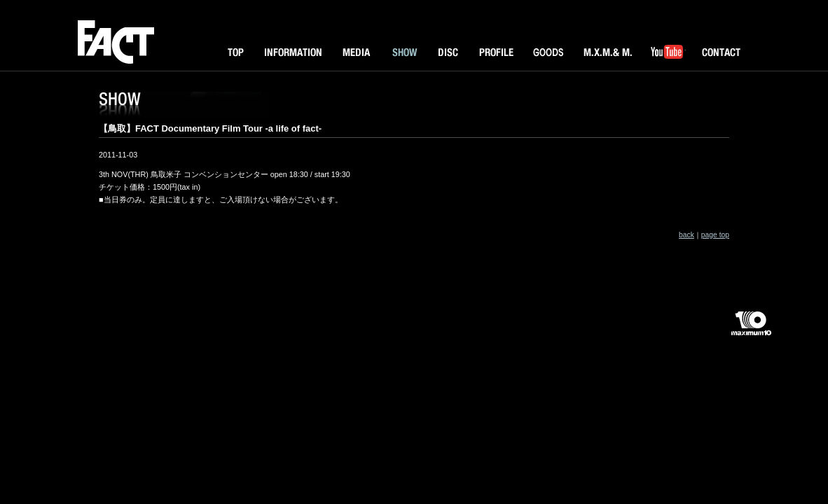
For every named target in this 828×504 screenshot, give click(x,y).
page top (715, 235)
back (686, 235)
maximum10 (750, 329)
